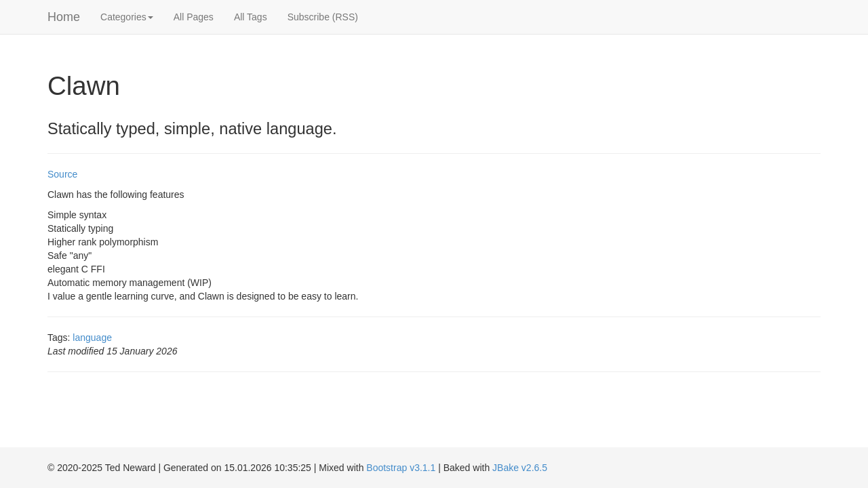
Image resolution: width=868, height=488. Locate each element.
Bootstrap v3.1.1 (401, 468)
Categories (127, 17)
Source (62, 174)
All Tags (251, 17)
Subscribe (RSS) (323, 17)
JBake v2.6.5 (520, 468)
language (92, 338)
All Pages (194, 17)
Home (64, 17)
